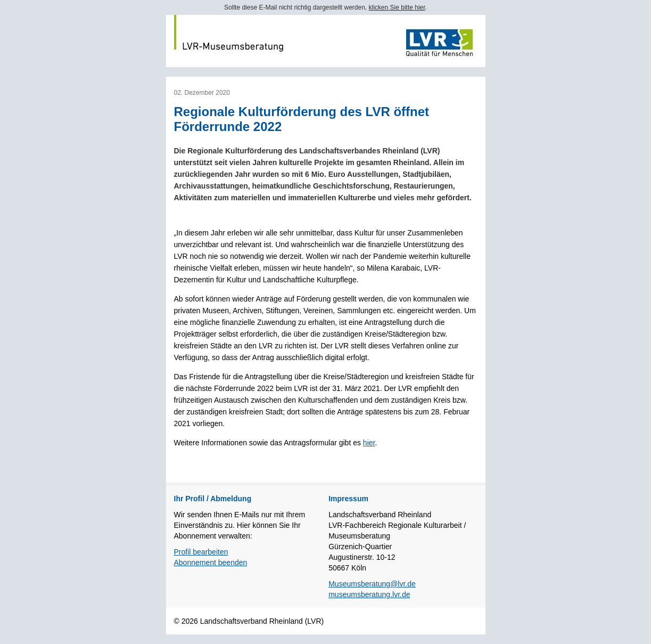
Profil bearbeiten (201, 552)
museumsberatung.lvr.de (369, 594)
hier (369, 443)
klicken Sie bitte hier (397, 7)
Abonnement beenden (211, 563)
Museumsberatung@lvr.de (372, 584)
